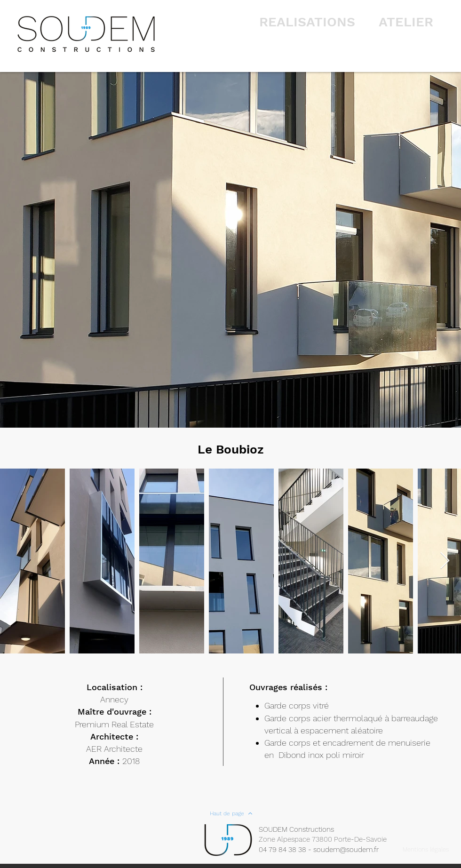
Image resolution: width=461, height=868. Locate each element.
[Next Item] (445, 561)
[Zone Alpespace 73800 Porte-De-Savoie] (329, 839)
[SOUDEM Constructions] (302, 829)
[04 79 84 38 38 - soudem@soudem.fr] (324, 850)
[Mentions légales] (425, 850)
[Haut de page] (231, 813)
